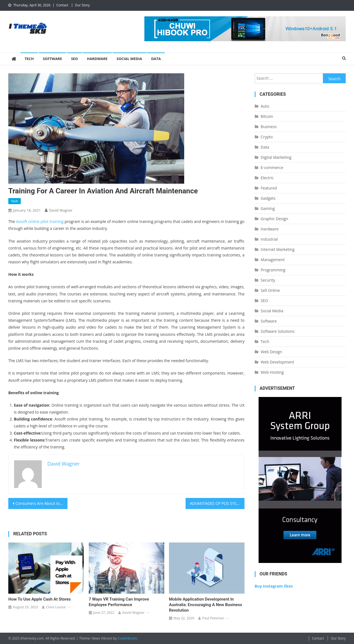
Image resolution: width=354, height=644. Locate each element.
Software (53, 59)
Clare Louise (56, 607)
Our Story (82, 5)
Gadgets (268, 198)
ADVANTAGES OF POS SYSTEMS (217, 503)
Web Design (271, 352)
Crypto (267, 137)
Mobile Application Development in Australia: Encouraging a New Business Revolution (205, 605)
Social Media (129, 59)
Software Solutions (278, 331)
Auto (265, 106)
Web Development (278, 362)
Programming (273, 270)
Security (268, 280)
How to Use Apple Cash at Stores (39, 599)
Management (273, 260)
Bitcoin (267, 116)
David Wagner (61, 210)
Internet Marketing (278, 249)
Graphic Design (274, 219)
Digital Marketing (276, 157)
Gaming (268, 208)
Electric (267, 178)
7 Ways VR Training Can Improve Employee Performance (119, 602)
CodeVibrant (127, 638)
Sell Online (270, 290)
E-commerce (272, 168)
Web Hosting (272, 372)
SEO (75, 59)
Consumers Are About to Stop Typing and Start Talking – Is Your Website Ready (41, 503)
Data (156, 59)
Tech (29, 59)
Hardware (97, 59)
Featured (269, 188)
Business (269, 127)
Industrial (269, 239)
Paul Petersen (213, 618)
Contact (62, 5)
